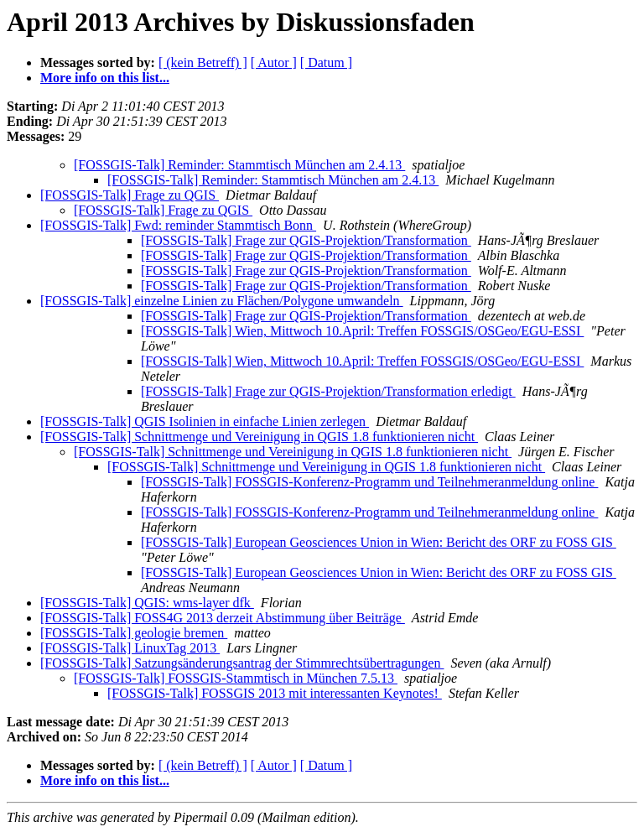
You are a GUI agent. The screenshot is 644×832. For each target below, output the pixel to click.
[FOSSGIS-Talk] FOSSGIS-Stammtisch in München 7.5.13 (236, 678)
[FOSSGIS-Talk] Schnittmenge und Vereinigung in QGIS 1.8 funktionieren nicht (259, 437)
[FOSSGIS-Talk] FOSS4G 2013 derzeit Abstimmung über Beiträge (223, 618)
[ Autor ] (274, 62)
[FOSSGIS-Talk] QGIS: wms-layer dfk (147, 603)
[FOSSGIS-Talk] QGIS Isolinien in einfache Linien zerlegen (205, 421)
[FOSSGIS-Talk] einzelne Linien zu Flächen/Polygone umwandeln (222, 301)
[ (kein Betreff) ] (203, 62)
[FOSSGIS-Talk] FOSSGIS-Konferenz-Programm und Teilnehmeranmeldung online (369, 482)
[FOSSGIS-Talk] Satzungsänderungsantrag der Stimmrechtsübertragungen (242, 663)
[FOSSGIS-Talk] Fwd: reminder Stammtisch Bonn (178, 225)
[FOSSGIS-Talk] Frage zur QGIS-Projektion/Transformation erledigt (328, 391)
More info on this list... (105, 78)
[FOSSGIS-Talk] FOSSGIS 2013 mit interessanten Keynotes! (275, 693)
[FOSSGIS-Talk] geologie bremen (134, 633)
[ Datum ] (326, 62)
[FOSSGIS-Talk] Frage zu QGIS (130, 195)
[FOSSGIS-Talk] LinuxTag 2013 (130, 648)
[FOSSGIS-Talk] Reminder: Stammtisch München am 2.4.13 (239, 165)
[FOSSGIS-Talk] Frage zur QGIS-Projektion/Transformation (306, 240)
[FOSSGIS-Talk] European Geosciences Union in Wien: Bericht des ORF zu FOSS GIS (379, 542)
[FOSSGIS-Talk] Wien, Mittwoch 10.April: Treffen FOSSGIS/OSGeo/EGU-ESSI (362, 331)
